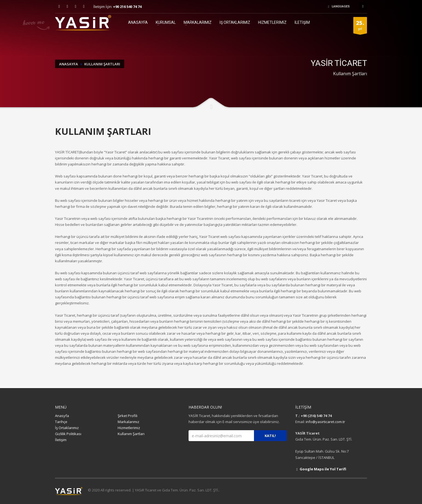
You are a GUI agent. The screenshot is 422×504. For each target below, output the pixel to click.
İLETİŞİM (302, 22)
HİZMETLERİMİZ (272, 22)
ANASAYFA (138, 22)
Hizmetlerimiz (129, 428)
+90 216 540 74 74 (127, 7)
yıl (360, 26)
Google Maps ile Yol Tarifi (321, 469)
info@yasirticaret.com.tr (325, 422)
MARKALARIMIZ (198, 22)
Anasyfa (62, 416)
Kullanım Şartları (131, 434)
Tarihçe (61, 422)
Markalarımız (128, 422)
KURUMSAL (166, 22)
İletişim (61, 440)
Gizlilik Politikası (68, 434)
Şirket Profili (128, 416)
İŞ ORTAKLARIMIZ (235, 22)
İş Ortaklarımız (67, 428)
